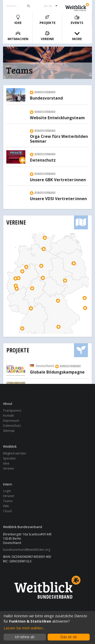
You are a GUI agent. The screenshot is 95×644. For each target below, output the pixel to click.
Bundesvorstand (46, 98)
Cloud (7, 511)
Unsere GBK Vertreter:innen (58, 180)
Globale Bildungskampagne (57, 372)
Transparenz (12, 411)
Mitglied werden (15, 454)
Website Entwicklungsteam (57, 118)
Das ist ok (69, 637)
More (77, 36)
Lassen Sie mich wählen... (24, 628)
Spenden (9, 458)
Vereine (47, 36)
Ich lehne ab (25, 637)
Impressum (11, 421)
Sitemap (9, 431)
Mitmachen (18, 36)
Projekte (48, 20)
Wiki (6, 506)
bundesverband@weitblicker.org (27, 550)
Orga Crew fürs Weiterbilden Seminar (59, 139)
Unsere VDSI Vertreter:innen (58, 199)
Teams (8, 501)
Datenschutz (43, 160)
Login (7, 491)
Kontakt (8, 416)
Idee (18, 20)
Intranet (9, 496)
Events (77, 20)
